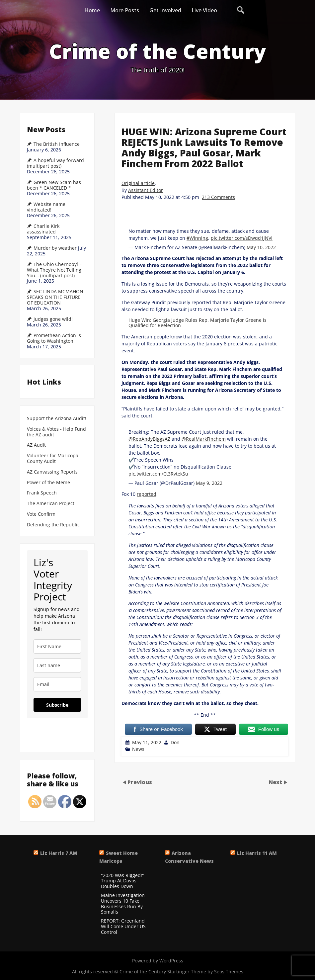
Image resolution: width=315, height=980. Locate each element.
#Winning (197, 238)
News (138, 749)
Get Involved (165, 10)
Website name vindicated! (46, 207)
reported (147, 494)
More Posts (125, 10)
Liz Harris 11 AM (257, 853)
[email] (57, 684)
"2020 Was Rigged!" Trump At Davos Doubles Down (122, 881)
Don (175, 742)
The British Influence (57, 144)
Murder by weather (55, 248)
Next (276, 782)
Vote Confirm (41, 514)
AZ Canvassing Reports (52, 472)
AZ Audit (36, 445)
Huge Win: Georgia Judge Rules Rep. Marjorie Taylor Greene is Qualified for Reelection (197, 323)
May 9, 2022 (209, 483)
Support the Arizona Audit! (57, 419)
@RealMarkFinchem (204, 439)
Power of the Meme (48, 483)
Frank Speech (42, 493)
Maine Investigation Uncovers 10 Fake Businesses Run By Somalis (123, 904)
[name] (57, 646)
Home (92, 10)
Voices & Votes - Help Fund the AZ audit (56, 432)
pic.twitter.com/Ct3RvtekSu (158, 474)
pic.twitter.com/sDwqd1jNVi (242, 238)
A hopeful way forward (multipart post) (55, 163)
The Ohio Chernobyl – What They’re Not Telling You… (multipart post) (54, 270)
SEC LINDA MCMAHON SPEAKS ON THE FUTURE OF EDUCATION (55, 297)
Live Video (204, 10)
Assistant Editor (146, 190)
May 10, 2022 (261, 247)
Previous (140, 782)
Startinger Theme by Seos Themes (205, 972)
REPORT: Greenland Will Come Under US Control (123, 927)
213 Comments (218, 197)
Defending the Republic (53, 525)
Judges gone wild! (53, 319)
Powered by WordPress (158, 961)
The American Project (51, 504)
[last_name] (57, 665)
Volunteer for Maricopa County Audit (53, 459)
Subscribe (57, 705)
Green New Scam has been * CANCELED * (54, 185)
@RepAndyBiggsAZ (149, 439)
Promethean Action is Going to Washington (54, 338)
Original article (138, 183)
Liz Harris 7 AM (59, 853)
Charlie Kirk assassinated (43, 229)
